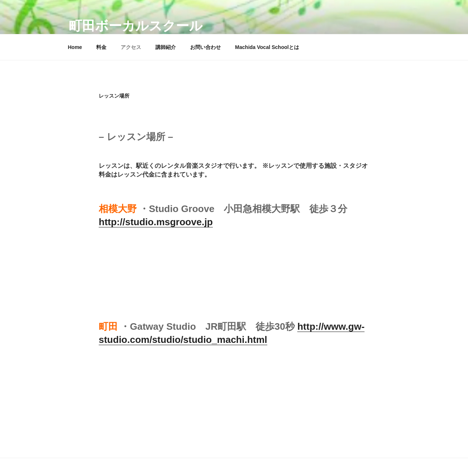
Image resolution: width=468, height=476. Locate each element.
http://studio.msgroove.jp (156, 222)
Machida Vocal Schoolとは (267, 47)
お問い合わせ (205, 47)
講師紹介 (166, 47)
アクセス (131, 47)
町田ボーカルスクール (136, 26)
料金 (101, 47)
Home (75, 47)
